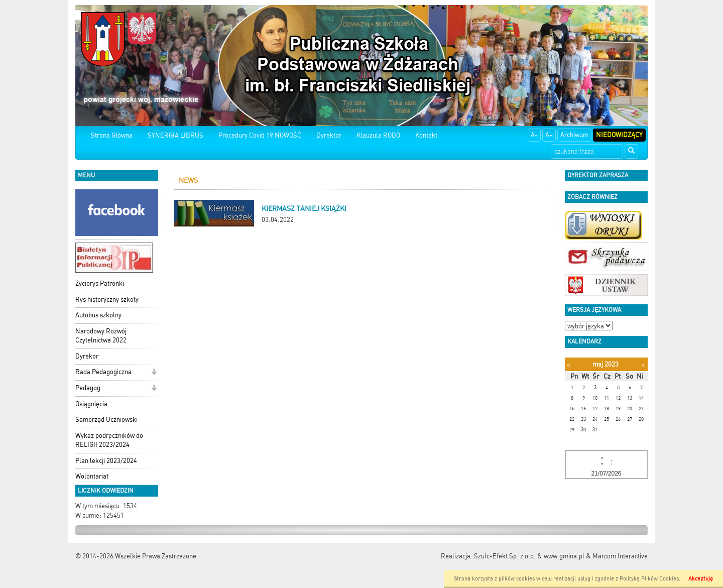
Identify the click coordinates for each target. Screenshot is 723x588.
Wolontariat (92, 476)
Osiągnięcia (91, 404)
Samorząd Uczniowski (106, 420)
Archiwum (574, 135)
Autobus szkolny (98, 315)
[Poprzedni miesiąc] (569, 365)
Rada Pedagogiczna (103, 372)
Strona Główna (112, 135)
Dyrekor (87, 356)
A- (534, 135)
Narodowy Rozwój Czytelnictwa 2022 (101, 336)
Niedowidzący (619, 135)
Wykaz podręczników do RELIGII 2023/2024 (109, 440)
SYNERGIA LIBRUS (175, 135)
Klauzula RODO (378, 135)
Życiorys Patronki (100, 283)
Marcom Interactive (620, 556)
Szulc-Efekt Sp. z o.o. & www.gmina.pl (529, 556)
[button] (154, 373)
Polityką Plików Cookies (649, 579)
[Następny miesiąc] (643, 365)
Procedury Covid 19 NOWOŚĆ (260, 135)
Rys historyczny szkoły (107, 300)
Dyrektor (329, 135)
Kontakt (426, 135)
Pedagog (88, 388)
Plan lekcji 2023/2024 (106, 461)
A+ (549, 135)
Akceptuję (701, 579)
